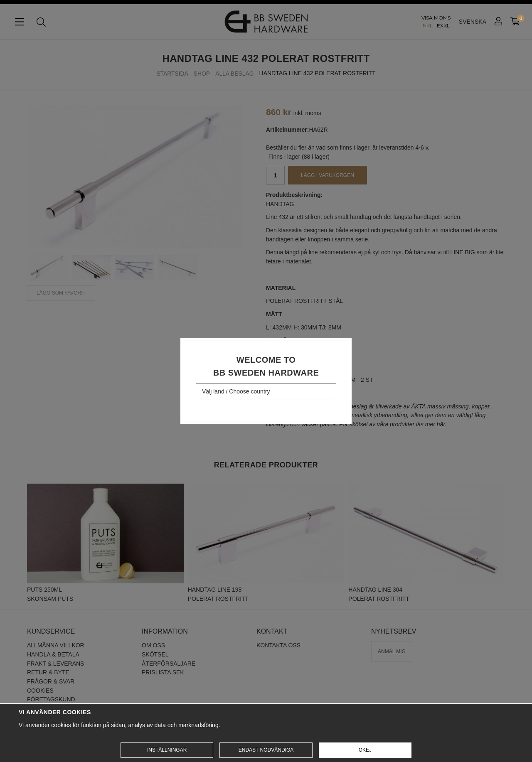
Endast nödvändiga (266, 750)
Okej (365, 750)
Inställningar (167, 750)
